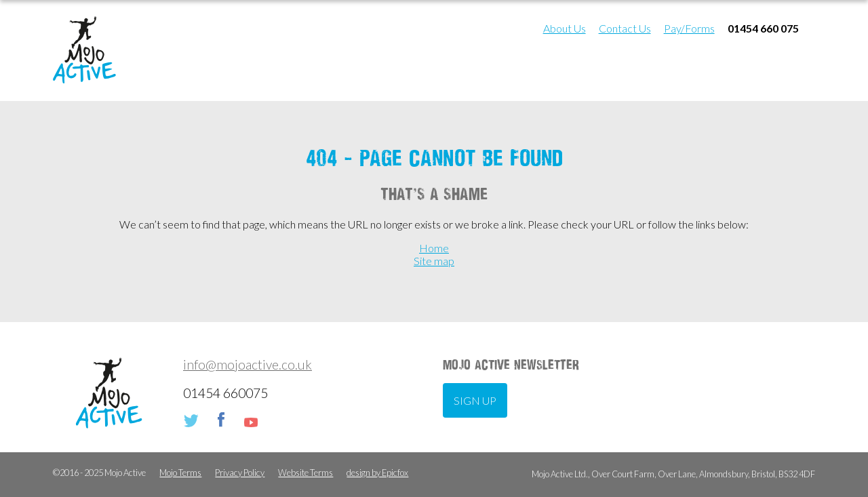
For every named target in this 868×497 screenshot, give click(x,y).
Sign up (475, 400)
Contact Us (625, 28)
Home (434, 248)
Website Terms (305, 473)
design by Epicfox (377, 473)
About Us (565, 28)
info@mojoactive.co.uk (248, 364)
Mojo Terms (180, 473)
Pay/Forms (689, 28)
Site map (434, 261)
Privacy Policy (240, 473)
